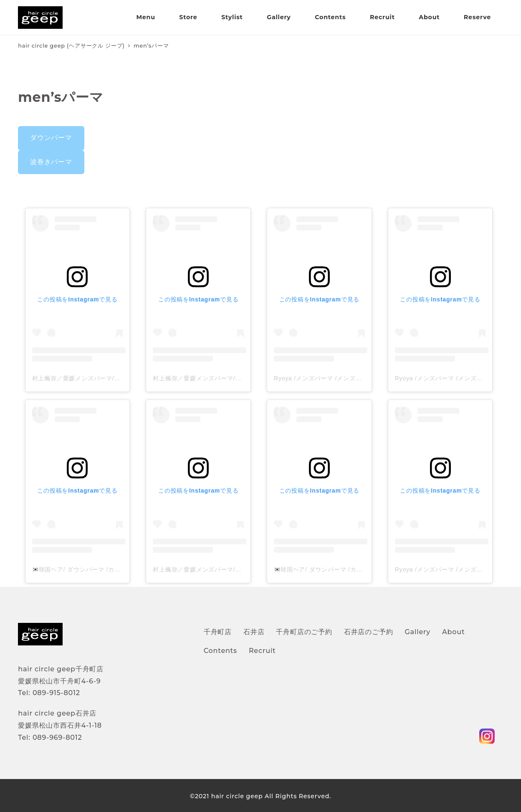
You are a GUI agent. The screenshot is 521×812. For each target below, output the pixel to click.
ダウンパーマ (51, 138)
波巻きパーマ (51, 162)
